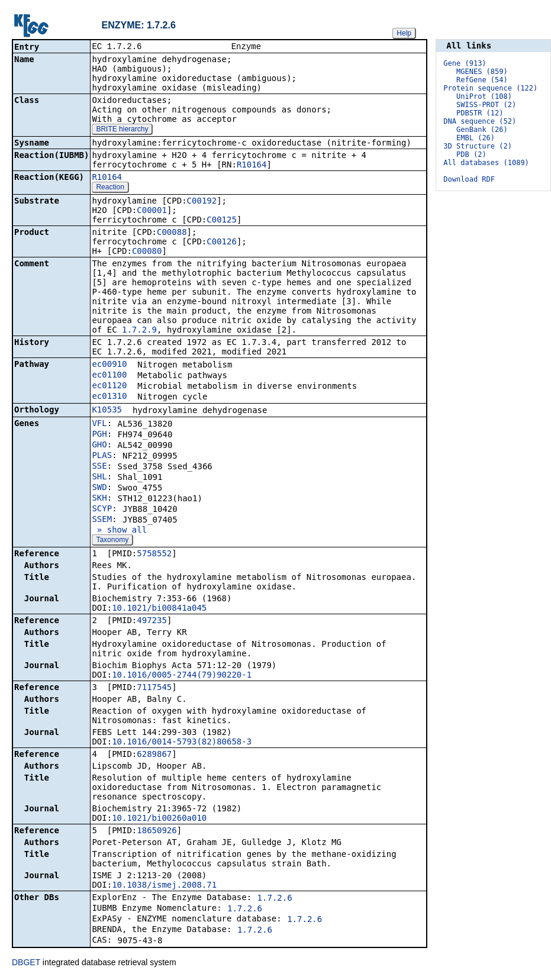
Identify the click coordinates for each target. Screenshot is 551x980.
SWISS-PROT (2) (486, 105)
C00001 (152, 211)
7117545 (154, 688)
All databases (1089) (486, 163)
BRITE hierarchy (122, 130)
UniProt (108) (484, 96)
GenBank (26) (482, 130)
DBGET (26, 963)
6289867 (154, 755)
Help (404, 33)
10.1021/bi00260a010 (159, 819)
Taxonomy (112, 541)
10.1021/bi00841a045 (159, 609)
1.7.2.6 (275, 899)
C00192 (202, 202)
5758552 (154, 555)
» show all (119, 531)
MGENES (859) (482, 72)
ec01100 (109, 376)
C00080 (147, 252)
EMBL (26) (476, 138)
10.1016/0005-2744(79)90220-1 (182, 676)
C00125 (222, 221)
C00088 (172, 233)
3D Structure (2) (478, 146)
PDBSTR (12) (480, 113)
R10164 (252, 166)
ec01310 (109, 397)
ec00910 (109, 365)
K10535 (107, 411)
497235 (152, 621)
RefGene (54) (482, 80)
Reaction (110, 188)
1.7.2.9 (139, 331)
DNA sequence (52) (480, 121)
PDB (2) (471, 154)
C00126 (222, 243)
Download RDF (469, 179)
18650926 (157, 831)
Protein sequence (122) (490, 88)
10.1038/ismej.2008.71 (164, 886)
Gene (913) (465, 63)
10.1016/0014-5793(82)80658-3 (182, 743)
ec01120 (109, 386)
